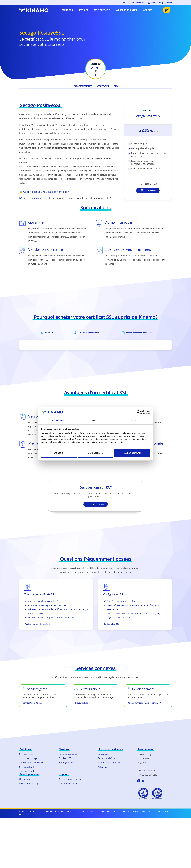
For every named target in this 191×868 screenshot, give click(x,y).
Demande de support (69, 783)
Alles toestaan (132, 453)
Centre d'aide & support (133, 3)
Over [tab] (134, 421)
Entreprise (103, 754)
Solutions (67, 10)
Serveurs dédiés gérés (30, 758)
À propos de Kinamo (127, 10)
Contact (148, 10)
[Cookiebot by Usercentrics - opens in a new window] (139, 412)
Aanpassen (96, 453)
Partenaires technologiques (111, 763)
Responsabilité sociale (109, 758)
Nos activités (25, 779)
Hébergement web (67, 763)
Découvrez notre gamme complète (36, 198)
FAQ (116, 86)
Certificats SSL (65, 758)
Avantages (103, 86)
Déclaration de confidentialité (135, 812)
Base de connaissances (70, 779)
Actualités (103, 767)
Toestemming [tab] (57, 421)
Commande (148, 190)
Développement (102, 10)
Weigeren (59, 453)
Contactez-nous (96, 504)
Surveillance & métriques (31, 763)
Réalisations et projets (30, 783)
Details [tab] (96, 421)
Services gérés (26, 754)
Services (83, 10)
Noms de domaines (68, 754)
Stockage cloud (27, 771)
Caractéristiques (83, 86)
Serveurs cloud (26, 767)
